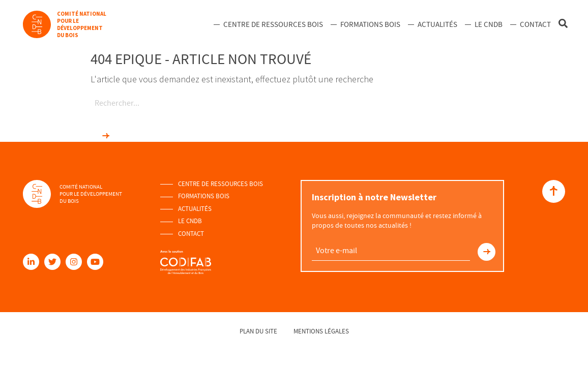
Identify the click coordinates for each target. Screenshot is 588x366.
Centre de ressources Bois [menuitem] (273, 24)
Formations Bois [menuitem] (370, 24)
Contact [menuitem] (535, 24)
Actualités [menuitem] (437, 24)
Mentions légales (321, 331)
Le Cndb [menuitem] (489, 24)
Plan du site (258, 331)
